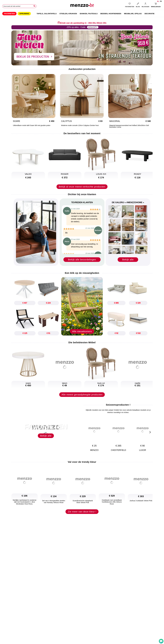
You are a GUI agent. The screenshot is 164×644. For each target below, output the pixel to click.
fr (161, 1)
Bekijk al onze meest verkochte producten (82, 187)
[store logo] (82, 6)
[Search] (34, 6)
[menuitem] (9, 14)
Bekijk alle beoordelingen (82, 260)
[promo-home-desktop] (82, 48)
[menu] (82, 14)
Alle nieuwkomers (82, 334)
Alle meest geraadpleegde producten (82, 397)
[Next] (150, 99)
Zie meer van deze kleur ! (82, 514)
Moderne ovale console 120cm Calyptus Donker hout (46, 125)
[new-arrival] (82, 306)
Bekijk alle (128, 260)
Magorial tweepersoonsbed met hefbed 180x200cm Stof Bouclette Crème (96, 126)
